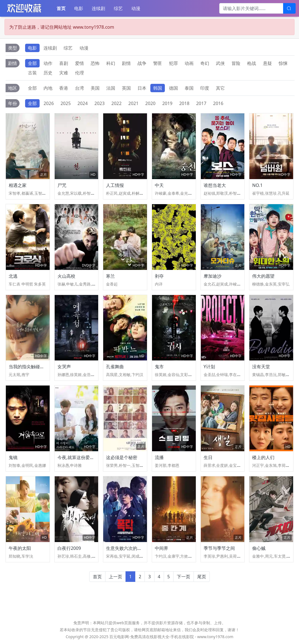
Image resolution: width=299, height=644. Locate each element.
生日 (208, 457)
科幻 (111, 63)
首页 (61, 8)
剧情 (126, 63)
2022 (116, 103)
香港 (64, 88)
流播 (159, 457)
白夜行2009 (69, 548)
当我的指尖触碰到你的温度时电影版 (44, 367)
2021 (133, 103)
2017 (201, 103)
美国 (95, 88)
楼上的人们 (263, 457)
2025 (66, 103)
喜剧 (64, 63)
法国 (111, 88)
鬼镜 (13, 457)
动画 (189, 63)
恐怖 (95, 63)
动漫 (136, 8)
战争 (142, 63)
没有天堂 (261, 367)
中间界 (161, 548)
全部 (32, 63)
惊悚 (283, 63)
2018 (184, 103)
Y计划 (209, 367)
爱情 (79, 63)
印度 (205, 88)
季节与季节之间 (219, 548)
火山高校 (66, 276)
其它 (220, 88)
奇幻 (205, 63)
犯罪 (173, 63)
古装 (32, 73)
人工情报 (115, 185)
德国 (173, 88)
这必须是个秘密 (122, 457)
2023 (100, 103)
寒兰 (110, 276)
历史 (48, 73)
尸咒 (62, 185)
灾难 (64, 73)
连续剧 (98, 8)
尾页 (202, 577)
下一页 (184, 577)
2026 (49, 103)
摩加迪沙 (213, 276)
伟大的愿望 (263, 276)
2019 (167, 103)
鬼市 (159, 367)
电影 (79, 8)
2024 (83, 103)
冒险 (236, 63)
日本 (142, 88)
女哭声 (64, 367)
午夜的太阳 (20, 548)
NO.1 (257, 185)
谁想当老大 (215, 185)
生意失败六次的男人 (126, 548)
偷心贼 (259, 548)
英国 (126, 88)
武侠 (220, 63)
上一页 (115, 577)
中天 (159, 185)
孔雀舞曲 (115, 367)
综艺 (118, 8)
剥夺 (159, 276)
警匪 (158, 63)
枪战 (252, 63)
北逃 (13, 276)
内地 (48, 88)
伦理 (79, 73)
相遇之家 (18, 185)
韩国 (158, 88)
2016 (218, 103)
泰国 (189, 88)
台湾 (79, 88)
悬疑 (267, 63)
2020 (150, 103)
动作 (48, 63)
